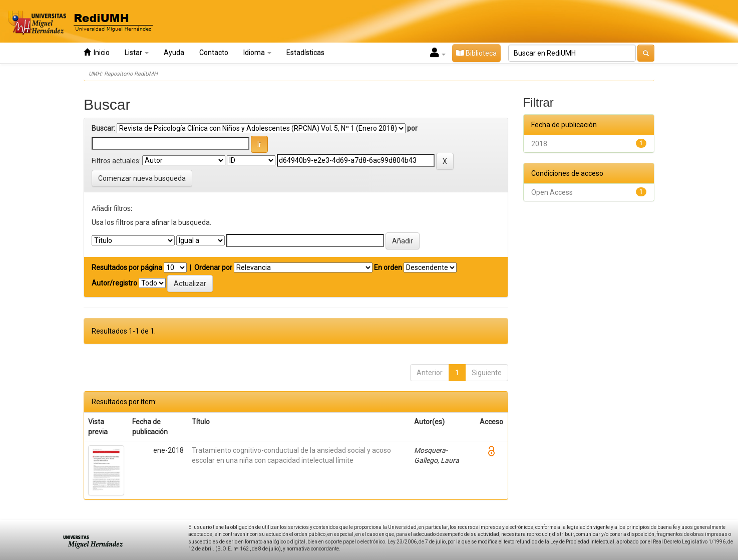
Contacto (214, 53)
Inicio (97, 52)
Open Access (552, 192)
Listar (137, 53)
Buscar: (103, 128)
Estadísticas (305, 53)
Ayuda (174, 53)
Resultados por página (127, 267)
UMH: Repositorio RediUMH (123, 74)
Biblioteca (476, 53)
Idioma (257, 53)
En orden (388, 267)
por (412, 128)
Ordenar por (213, 267)
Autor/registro (114, 283)
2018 (539, 144)
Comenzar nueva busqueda (142, 178)
